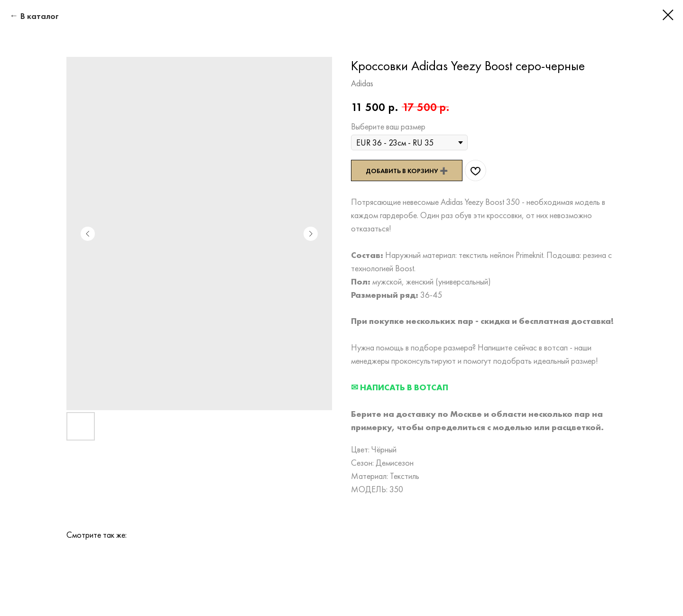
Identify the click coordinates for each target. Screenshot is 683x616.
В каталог (40, 16)
